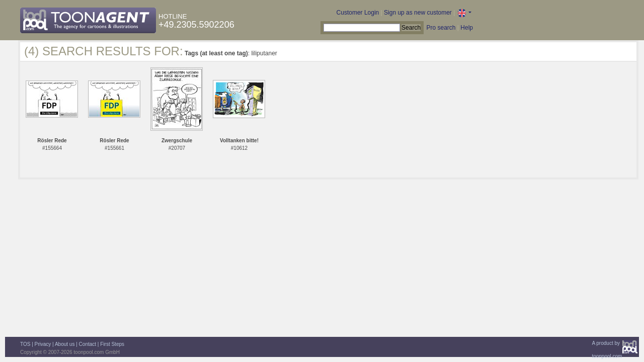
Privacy (43, 344)
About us (65, 344)
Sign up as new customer (418, 13)
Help (467, 28)
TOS (25, 344)
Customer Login (358, 13)
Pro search (441, 28)
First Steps (112, 344)
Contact (88, 344)
